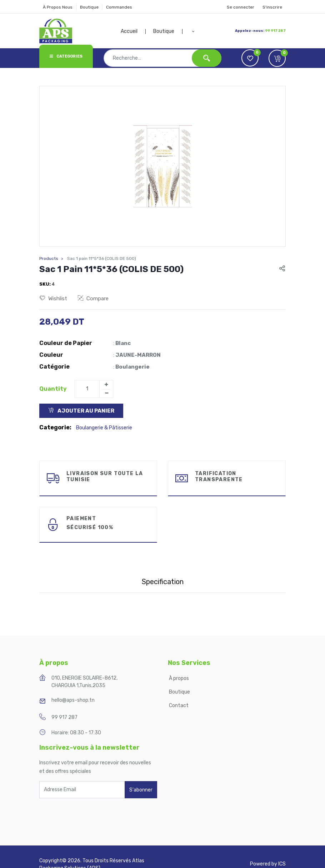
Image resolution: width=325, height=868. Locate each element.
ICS (282, 864)
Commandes (119, 7)
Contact (179, 706)
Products (49, 258)
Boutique (89, 7)
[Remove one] (106, 393)
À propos (179, 678)
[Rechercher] (207, 58)
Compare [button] (93, 299)
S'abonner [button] (141, 790)
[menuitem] (133, 31)
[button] (193, 31)
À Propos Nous (58, 7)
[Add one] (106, 385)
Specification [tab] (163, 582)
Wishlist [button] (53, 299)
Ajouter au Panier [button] (81, 411)
